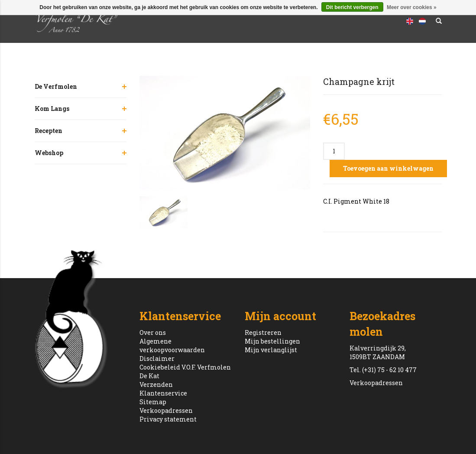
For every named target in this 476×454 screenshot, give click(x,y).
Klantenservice (163, 393)
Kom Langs (52, 109)
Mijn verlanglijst (271, 350)
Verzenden (156, 384)
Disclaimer (157, 358)
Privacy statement (168, 419)
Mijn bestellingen (272, 341)
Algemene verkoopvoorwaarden (172, 345)
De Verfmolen (56, 86)
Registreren (263, 332)
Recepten (49, 131)
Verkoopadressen (166, 410)
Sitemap (153, 402)
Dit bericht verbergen (352, 7)
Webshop (49, 153)
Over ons (153, 332)
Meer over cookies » (412, 7)
